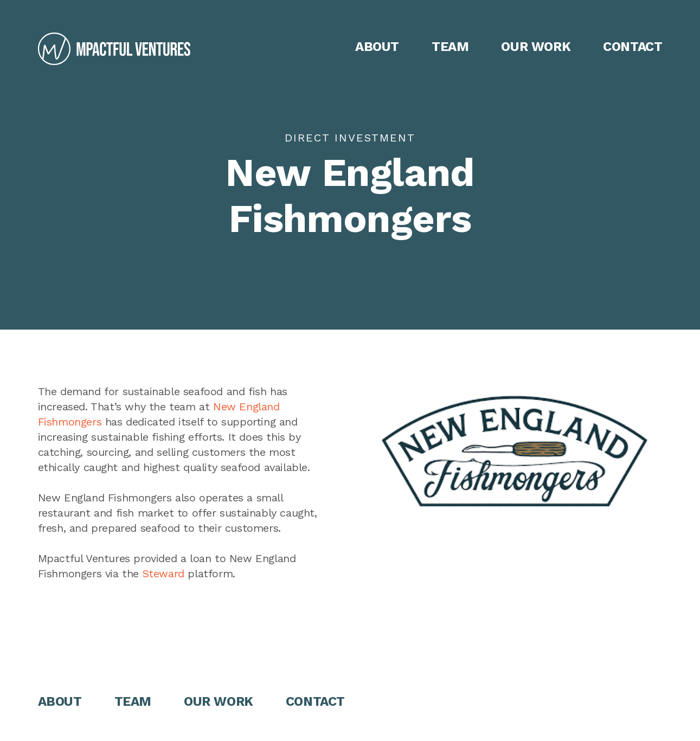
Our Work (536, 47)
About (377, 47)
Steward (163, 574)
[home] (114, 49)
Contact (632, 47)
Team (450, 47)
